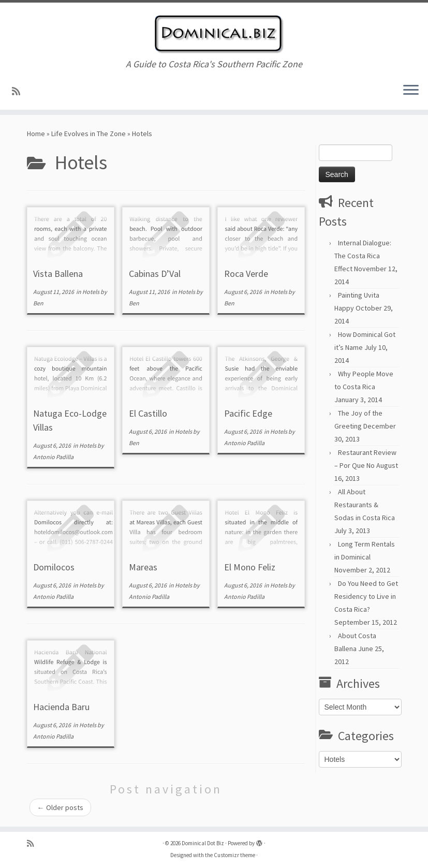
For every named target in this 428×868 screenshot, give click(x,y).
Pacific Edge (248, 413)
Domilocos (54, 567)
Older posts (60, 807)
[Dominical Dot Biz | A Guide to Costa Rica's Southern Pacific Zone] (214, 31)
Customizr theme (234, 855)
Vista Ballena (58, 274)
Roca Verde (246, 274)
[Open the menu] (411, 91)
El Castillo (148, 413)
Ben (38, 303)
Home (36, 134)
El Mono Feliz (250, 567)
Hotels (91, 292)
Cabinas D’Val (155, 274)
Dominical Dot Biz (203, 843)
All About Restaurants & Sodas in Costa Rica (365, 505)
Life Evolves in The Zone (88, 134)
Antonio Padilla (53, 457)
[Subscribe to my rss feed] (19, 91)
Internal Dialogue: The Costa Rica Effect (363, 256)
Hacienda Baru (61, 707)
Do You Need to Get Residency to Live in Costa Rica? (366, 596)
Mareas (143, 567)
